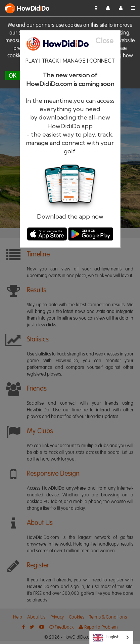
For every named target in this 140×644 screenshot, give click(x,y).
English (106, 638)
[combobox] (111, 637)
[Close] (108, 41)
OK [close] (13, 75)
